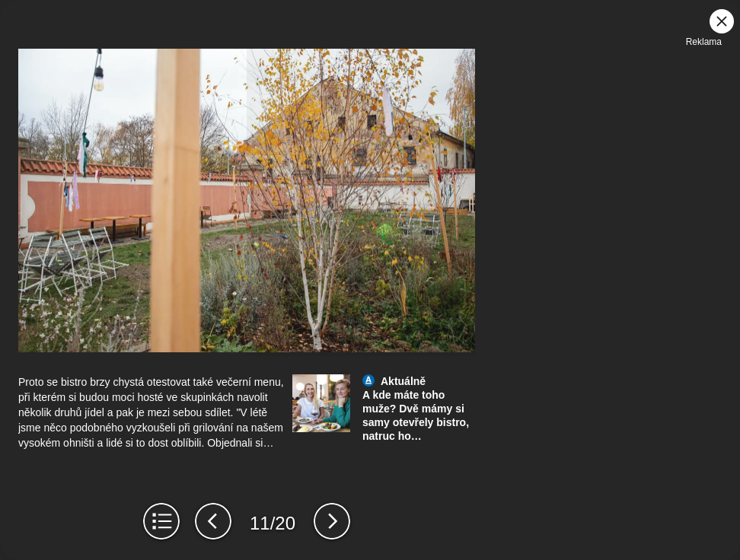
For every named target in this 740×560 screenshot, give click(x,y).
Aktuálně (403, 381)
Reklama (704, 42)
